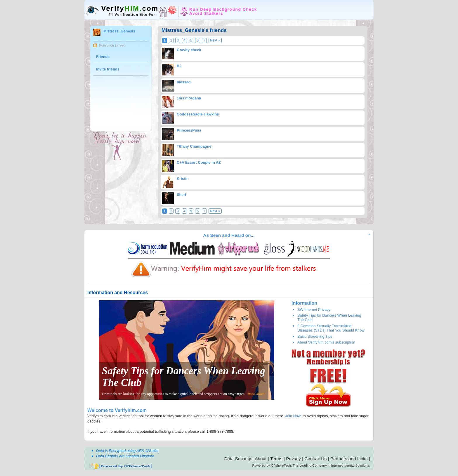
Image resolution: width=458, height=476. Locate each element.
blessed (184, 82)
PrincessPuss (189, 130)
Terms (276, 459)
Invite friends (108, 69)
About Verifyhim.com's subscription (326, 342)
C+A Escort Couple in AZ (199, 162)
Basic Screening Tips (315, 336)
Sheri (181, 195)
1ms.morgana (189, 98)
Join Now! (293, 416)
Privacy (293, 459)
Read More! (257, 394)
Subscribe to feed (112, 45)
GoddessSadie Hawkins (198, 114)
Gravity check (189, 50)
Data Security (238, 459)
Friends (103, 57)
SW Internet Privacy (314, 309)
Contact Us (315, 459)
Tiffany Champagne (194, 146)
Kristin (183, 178)
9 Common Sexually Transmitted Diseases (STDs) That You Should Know (331, 328)
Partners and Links (349, 459)
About (261, 459)
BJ (179, 66)
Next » (215, 40)
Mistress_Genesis (119, 31)
